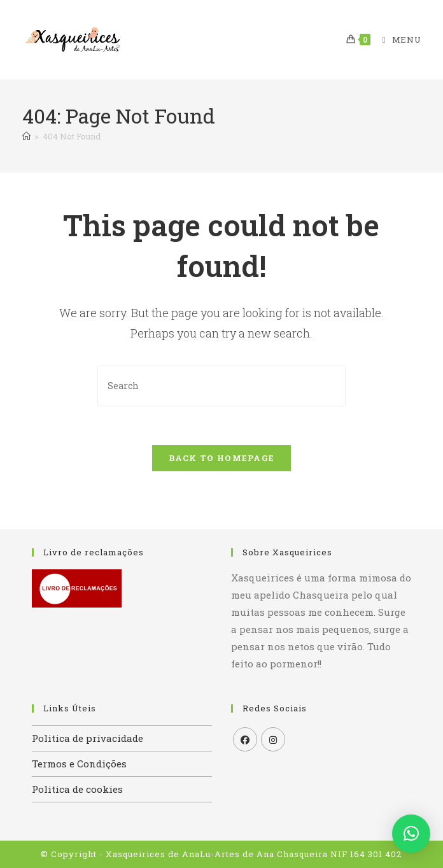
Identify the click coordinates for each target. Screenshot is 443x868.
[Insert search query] (221, 386)
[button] (411, 834)
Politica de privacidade (88, 738)
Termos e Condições (79, 764)
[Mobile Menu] (397, 39)
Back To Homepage (222, 458)
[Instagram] (273, 739)
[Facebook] (245, 739)
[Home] (26, 136)
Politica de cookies (77, 789)
